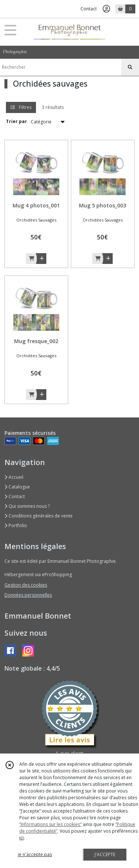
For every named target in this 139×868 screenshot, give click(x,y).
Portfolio (16, 525)
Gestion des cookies (26, 585)
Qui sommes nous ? (27, 506)
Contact (89, 9)
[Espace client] (106, 9)
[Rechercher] (130, 67)
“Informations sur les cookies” (50, 824)
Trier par (16, 121)
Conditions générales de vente (39, 516)
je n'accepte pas (35, 854)
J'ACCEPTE (105, 854)
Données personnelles (28, 595)
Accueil (14, 477)
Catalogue (17, 487)
